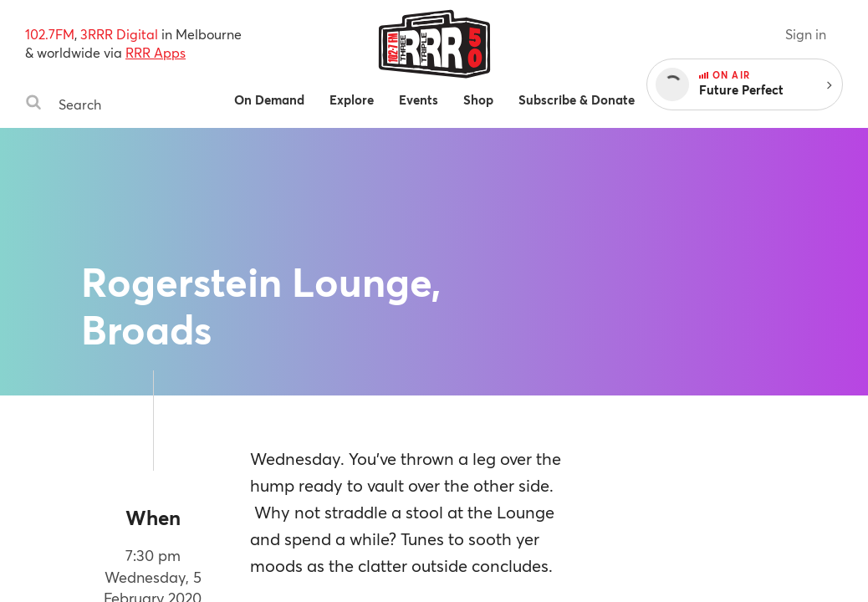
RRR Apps (156, 52)
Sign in (806, 34)
